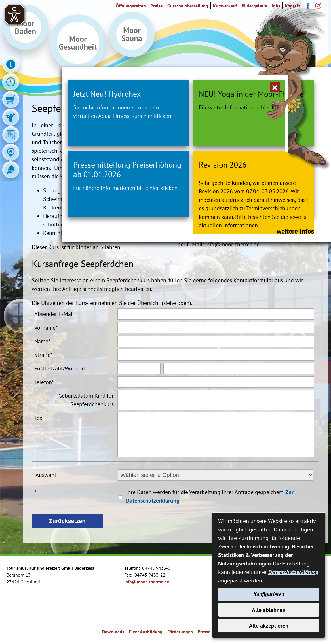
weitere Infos (247, 273)
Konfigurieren (269, 594)
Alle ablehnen (269, 609)
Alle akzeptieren (269, 625)
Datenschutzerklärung (293, 571)
